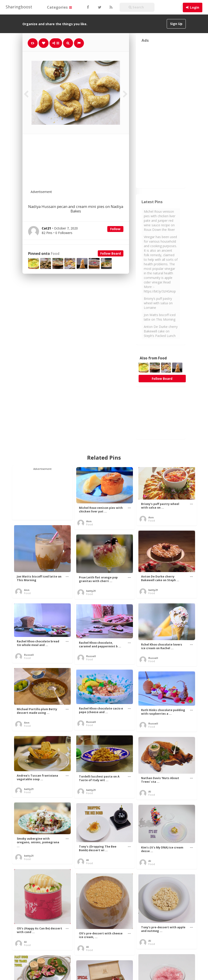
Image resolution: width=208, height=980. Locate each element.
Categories (59, 7)
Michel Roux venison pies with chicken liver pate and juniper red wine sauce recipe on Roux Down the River (160, 221)
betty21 (153, 590)
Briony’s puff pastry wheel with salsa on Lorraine (158, 303)
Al (150, 791)
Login (195, 7)
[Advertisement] (87, 165)
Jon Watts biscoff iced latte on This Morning (160, 317)
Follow (115, 229)
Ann (89, 521)
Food (55, 254)
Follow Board (111, 253)
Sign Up (176, 24)
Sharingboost (19, 7)
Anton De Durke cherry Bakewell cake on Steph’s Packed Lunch (161, 331)
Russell (29, 655)
